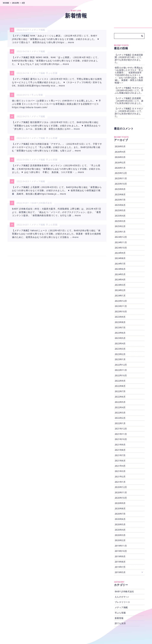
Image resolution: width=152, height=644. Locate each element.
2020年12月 (121, 487)
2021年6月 (120, 461)
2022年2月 (120, 418)
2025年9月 (120, 189)
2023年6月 (120, 333)
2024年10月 (121, 248)
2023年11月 (121, 306)
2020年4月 (120, 530)
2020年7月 (120, 514)
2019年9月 (120, 556)
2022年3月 (120, 413)
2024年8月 (120, 258)
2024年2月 (120, 290)
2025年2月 (120, 226)
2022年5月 (120, 402)
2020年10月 (121, 498)
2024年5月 (120, 274)
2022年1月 (120, 423)
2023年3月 (120, 349)
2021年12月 (121, 429)
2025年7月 (120, 200)
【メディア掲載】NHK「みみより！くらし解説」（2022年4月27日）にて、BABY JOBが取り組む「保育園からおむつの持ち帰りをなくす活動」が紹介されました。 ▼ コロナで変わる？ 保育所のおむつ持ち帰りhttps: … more (56, 39)
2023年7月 (120, 328)
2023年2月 (120, 354)
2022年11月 (121, 370)
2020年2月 (120, 540)
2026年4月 (120, 152)
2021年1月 (120, 482)
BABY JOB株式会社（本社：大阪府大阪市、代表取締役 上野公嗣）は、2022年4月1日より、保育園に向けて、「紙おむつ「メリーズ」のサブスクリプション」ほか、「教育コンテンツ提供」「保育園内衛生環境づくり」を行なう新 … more (57, 214)
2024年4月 (120, 279)
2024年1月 (120, 296)
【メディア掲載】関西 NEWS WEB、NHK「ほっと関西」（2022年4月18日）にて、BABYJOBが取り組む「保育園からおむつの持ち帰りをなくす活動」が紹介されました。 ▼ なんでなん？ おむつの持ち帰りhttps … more (56, 61)
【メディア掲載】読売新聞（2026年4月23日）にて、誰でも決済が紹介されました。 (129, 101)
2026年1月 (120, 168)
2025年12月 (121, 173)
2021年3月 (120, 471)
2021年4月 (120, 466)
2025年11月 (121, 178)
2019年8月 (120, 562)
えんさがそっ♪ (122, 597)
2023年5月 (120, 338)
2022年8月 (120, 386)
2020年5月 (120, 524)
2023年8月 (120, 322)
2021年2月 (120, 476)
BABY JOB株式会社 (42, 205)
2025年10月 (121, 184)
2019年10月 (121, 551)
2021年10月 (121, 439)
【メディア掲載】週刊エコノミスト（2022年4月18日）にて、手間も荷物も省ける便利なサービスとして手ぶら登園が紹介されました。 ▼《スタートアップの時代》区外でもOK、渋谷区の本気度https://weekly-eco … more (57, 83)
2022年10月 (121, 375)
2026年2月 (120, 162)
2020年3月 (120, 535)
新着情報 (119, 618)
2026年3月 (120, 157)
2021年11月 (121, 434)
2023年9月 (120, 317)
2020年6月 (120, 519)
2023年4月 (120, 343)
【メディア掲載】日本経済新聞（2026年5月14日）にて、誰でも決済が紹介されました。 (129, 59)
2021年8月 (120, 450)
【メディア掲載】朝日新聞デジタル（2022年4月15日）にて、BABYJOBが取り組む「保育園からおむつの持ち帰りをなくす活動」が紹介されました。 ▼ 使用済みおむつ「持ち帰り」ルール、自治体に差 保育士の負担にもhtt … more (56, 127)
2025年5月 (120, 210)
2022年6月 (120, 397)
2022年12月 (121, 365)
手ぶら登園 (52, 74)
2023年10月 (121, 311)
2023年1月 (120, 359)
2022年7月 (120, 391)
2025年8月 (120, 194)
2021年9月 (120, 445)
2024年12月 (121, 237)
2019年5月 (120, 572)
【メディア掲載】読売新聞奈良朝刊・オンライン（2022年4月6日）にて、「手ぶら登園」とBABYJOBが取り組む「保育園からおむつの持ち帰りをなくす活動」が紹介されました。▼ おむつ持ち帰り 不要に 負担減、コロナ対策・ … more (56, 171)
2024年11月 (121, 242)
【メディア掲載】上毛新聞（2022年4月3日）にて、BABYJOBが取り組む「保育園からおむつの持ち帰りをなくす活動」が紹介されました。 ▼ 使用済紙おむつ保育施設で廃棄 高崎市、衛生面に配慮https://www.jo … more (57, 192)
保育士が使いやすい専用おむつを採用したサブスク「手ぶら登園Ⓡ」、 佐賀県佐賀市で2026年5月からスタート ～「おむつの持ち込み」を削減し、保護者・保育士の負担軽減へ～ (129, 75)
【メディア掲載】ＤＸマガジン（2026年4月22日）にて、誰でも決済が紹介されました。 (129, 112)
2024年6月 (120, 269)
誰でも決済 (120, 623)
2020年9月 (120, 503)
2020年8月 (120, 508)
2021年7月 (120, 455)
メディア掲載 (38, 30)
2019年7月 (120, 567)
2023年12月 (121, 301)
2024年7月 (120, 264)
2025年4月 (120, 216)
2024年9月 (120, 253)
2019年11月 (121, 546)
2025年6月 (120, 205)
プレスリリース (122, 602)
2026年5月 (120, 146)
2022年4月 (120, 407)
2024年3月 (120, 285)
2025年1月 (120, 232)
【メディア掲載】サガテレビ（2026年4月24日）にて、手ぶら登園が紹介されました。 (129, 90)
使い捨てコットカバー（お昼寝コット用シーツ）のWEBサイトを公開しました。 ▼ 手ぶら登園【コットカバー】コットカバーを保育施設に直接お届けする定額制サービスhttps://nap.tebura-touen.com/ (56, 105)
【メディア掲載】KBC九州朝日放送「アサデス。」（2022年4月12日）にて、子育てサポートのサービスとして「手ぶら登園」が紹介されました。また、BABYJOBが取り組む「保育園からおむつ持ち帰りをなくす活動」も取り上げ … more (57, 149)
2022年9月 (120, 381)
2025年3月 (120, 221)
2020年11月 (121, 492)
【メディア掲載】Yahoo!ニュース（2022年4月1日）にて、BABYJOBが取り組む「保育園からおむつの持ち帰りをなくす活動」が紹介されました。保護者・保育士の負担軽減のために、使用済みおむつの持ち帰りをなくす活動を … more (57, 236)
